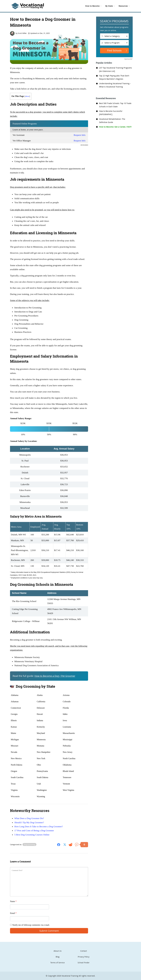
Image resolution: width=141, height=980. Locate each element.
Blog (58, 957)
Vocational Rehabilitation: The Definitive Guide (112, 121)
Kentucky (41, 727)
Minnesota (41, 740)
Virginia (14, 790)
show (27, 96)
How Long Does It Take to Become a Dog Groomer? (39, 826)
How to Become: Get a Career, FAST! (115, 127)
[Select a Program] (114, 43)
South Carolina (17, 777)
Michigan (15, 740)
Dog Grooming (29, 844)
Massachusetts (69, 733)
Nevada (14, 752)
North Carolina (69, 758)
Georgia (14, 714)
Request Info (80, 135)
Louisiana (67, 727)
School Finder (84, 963)
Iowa (65, 720)
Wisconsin (15, 796)
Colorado (67, 702)
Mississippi (68, 740)
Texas (13, 784)
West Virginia (68, 790)
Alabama (15, 695)
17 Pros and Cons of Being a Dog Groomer (34, 830)
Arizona (66, 695)
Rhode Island (68, 771)
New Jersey (68, 752)
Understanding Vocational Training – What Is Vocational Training (115, 85)
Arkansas (15, 702)
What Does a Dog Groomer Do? (29, 818)
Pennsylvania (42, 771)
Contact (84, 951)
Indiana (40, 720)
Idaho (65, 714)
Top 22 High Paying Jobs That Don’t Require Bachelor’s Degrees (114, 77)
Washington (42, 790)
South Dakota (43, 777)
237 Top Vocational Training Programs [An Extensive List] (116, 69)
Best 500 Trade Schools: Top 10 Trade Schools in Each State (115, 105)
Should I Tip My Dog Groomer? (29, 822)
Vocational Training (70, 976)
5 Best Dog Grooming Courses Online (32, 835)
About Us (58, 951)
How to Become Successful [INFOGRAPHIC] (111, 113)
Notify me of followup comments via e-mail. (30, 925)
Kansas (14, 727)
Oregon (14, 771)
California (41, 702)
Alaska (40, 695)
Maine (13, 733)
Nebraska (67, 746)
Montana (41, 746)
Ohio (39, 765)
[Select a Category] (114, 36)
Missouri (15, 746)
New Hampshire (44, 752)
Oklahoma (67, 765)
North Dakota (17, 765)
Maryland (41, 733)
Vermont (66, 784)
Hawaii (40, 714)
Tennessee (67, 777)
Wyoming (41, 796)
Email (13, 913)
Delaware (41, 708)
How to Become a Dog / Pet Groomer (55, 676)
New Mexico (16, 758)
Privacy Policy (84, 957)
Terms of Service (57, 963)
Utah (39, 784)
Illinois (14, 720)
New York (41, 758)
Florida (66, 708)
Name (13, 901)
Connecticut (16, 708)
